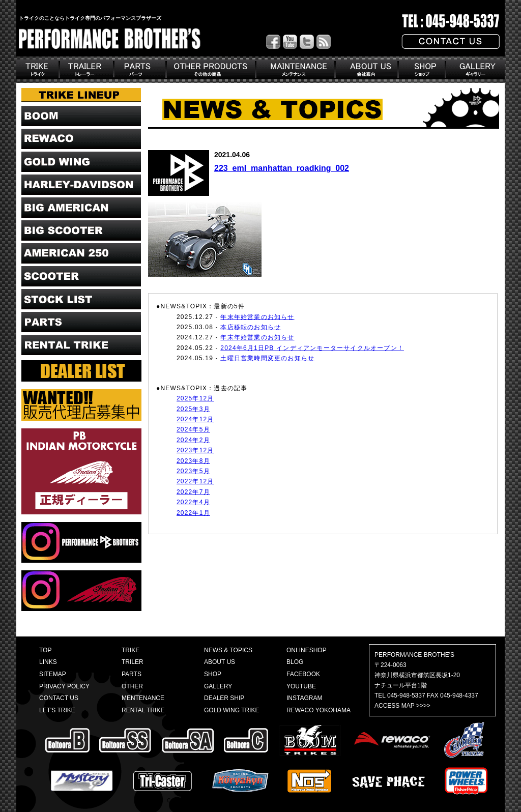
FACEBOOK (303, 674)
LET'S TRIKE (57, 710)
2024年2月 (193, 440)
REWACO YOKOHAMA (319, 710)
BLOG (295, 662)
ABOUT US (220, 662)
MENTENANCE (143, 698)
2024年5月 (193, 429)
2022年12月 (195, 481)
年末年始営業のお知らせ (257, 317)
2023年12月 (195, 450)
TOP (45, 650)
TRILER (133, 662)
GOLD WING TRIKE (231, 710)
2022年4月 (193, 502)
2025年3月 (193, 409)
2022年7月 (193, 492)
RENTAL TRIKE (143, 710)
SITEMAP (53, 674)
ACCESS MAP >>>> (402, 706)
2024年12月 (195, 419)
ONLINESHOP (307, 650)
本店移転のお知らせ (251, 327)
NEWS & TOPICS (228, 650)
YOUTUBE (301, 686)
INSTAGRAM (304, 698)
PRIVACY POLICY (64, 686)
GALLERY (218, 686)
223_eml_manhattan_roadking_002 (282, 168)
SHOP (213, 674)
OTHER (132, 686)
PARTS (132, 674)
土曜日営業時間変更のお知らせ (267, 358)
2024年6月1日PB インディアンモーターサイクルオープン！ (312, 348)
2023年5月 (193, 471)
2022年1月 (193, 513)
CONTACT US (59, 698)
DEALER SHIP (224, 698)
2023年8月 (193, 461)
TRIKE (131, 650)
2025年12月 (195, 398)
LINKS (48, 662)
